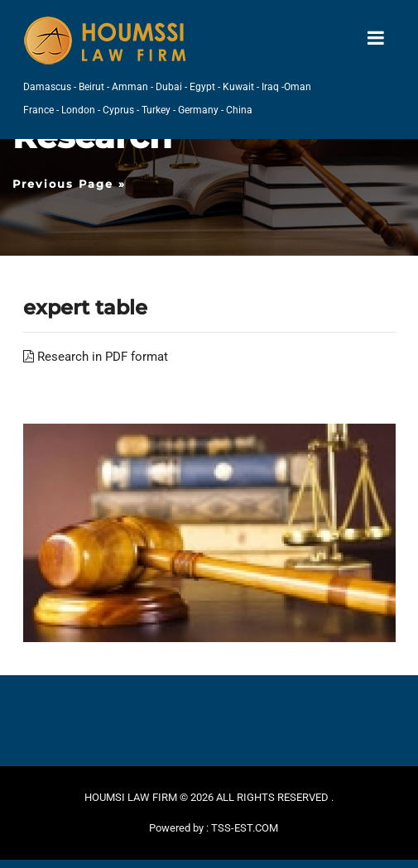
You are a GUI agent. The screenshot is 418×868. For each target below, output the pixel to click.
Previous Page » (69, 184)
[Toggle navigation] (376, 38)
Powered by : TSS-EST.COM (214, 828)
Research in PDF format (96, 357)
